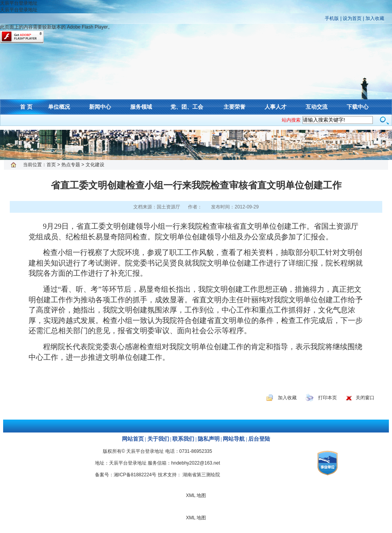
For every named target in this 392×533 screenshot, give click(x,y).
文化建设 (95, 165)
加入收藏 (375, 18)
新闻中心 (100, 107)
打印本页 (328, 398)
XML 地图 (196, 145)
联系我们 (183, 439)
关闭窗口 (365, 398)
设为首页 (352, 18)
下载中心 (358, 107)
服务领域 (141, 107)
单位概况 (59, 107)
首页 (51, 165)
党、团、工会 (187, 107)
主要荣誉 (234, 107)
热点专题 (71, 165)
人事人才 (276, 107)
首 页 (26, 107)
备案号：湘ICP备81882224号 (126, 475)
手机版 (332, 18)
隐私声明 (209, 439)
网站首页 (133, 439)
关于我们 (158, 439)
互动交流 (317, 107)
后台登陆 (259, 439)
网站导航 (234, 439)
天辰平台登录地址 (19, 3)
